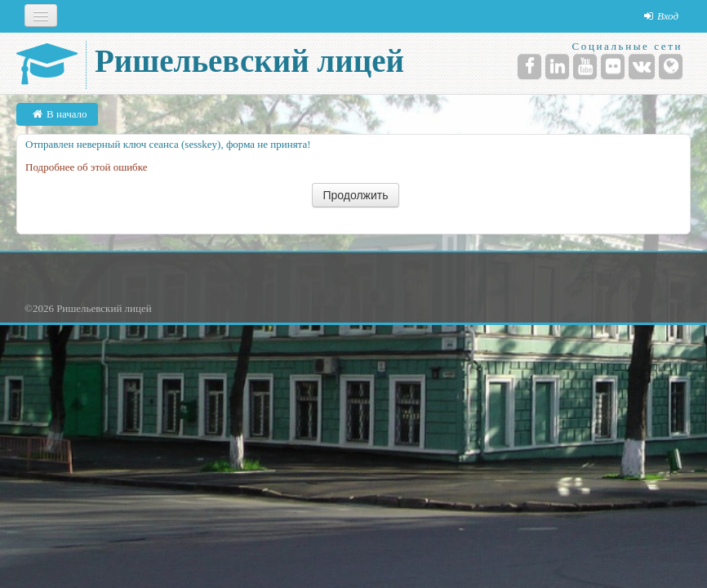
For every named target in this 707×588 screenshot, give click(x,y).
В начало (67, 114)
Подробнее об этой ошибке (87, 167)
